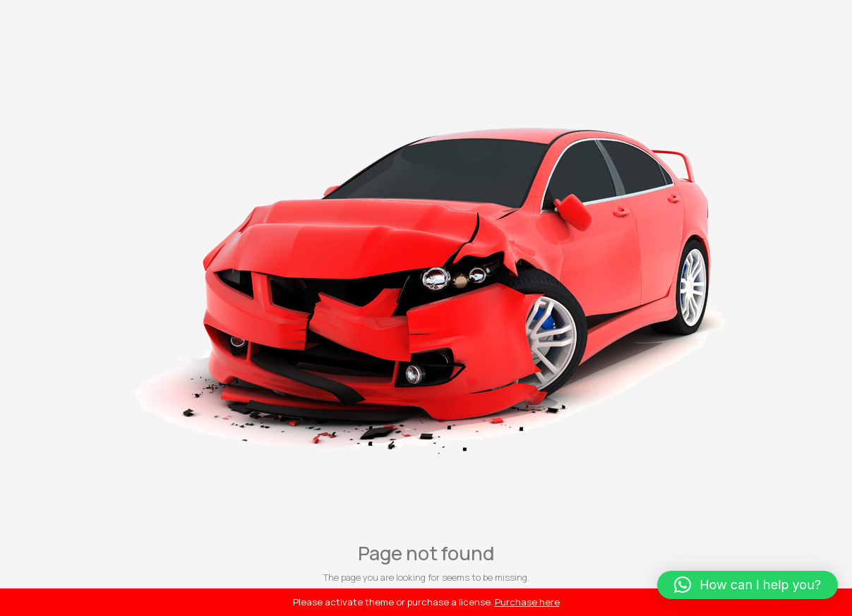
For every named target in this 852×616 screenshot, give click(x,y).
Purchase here (527, 602)
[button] (748, 585)
